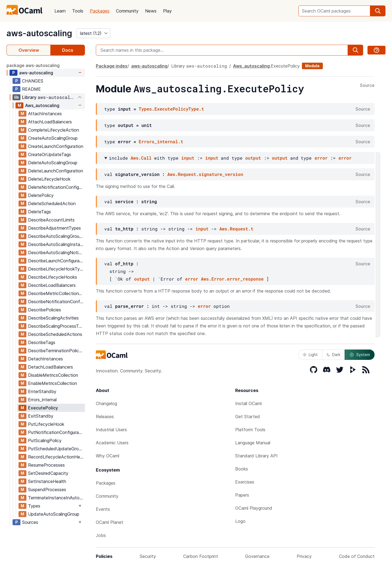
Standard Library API (256, 456)
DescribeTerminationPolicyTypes (56, 351)
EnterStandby (42, 391)
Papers (242, 495)
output (253, 158)
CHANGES (33, 81)
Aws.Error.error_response (232, 279)
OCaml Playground (254, 508)
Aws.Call (141, 158)
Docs (68, 50)
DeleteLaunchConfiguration (56, 171)
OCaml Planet (110, 522)
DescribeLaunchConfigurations (56, 261)
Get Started (248, 417)
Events (103, 509)
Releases (105, 417)
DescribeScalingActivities (53, 318)
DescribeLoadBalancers (52, 285)
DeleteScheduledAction (52, 203)
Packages (100, 11)
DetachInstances (45, 359)
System (360, 355)
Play (167, 11)
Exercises (245, 482)
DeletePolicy (41, 195)
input (188, 158)
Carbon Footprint (201, 556)
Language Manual (253, 443)
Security (148, 556)
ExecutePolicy (43, 408)
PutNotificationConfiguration (56, 432)
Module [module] (312, 66)
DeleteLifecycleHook (49, 179)
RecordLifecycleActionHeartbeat (56, 457)
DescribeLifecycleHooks (53, 277)
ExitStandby (41, 416)
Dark (333, 355)
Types (34, 506)
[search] (378, 11)
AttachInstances (45, 114)
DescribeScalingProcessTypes (56, 326)
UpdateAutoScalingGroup (54, 514)
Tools (78, 11)
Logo (240, 521)
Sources (30, 522)
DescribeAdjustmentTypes (54, 228)
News (151, 11)
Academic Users (112, 443)
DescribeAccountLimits (51, 220)
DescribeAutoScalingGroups (56, 236)
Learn (60, 11)
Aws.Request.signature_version (205, 174)
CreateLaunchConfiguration (56, 146)
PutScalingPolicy (45, 441)
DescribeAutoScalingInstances (56, 244)
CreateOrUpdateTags (50, 154)
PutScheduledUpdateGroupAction (56, 449)
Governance (257, 556)
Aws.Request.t (236, 229)
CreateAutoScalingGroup (53, 138)
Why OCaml (108, 456)
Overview (29, 50)
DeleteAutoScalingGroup (53, 163)
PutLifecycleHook (46, 424)
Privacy (304, 556)
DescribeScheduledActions (55, 334)
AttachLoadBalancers (50, 122)
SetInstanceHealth (47, 481)
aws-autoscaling (39, 33)
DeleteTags (39, 212)
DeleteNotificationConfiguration (56, 187)
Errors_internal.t (161, 142)
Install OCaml (248, 403)
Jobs (101, 535)
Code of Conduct (357, 556)
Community (127, 11)
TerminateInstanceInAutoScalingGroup (56, 498)
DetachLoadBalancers (50, 367)
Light (310, 355)
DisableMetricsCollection (53, 375)
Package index (112, 66)
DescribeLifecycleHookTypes (56, 269)
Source (367, 86)
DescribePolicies (45, 310)
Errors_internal (42, 400)
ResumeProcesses (46, 465)
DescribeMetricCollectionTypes (56, 293)
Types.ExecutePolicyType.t (171, 109)
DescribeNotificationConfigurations (56, 302)
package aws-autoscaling (33, 65)
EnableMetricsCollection (53, 383)
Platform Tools (250, 430)
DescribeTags (42, 342)
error (321, 158)
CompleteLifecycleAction (53, 130)
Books (242, 469)
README (31, 89)
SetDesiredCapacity (48, 473)
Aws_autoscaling (42, 105)
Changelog (106, 403)
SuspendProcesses (47, 490)
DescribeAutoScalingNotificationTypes (56, 253)
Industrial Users (111, 430)
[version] (94, 33)
